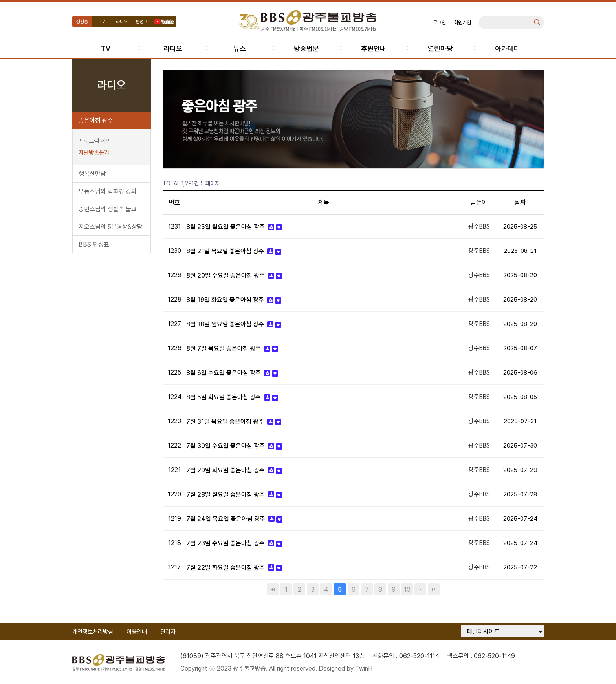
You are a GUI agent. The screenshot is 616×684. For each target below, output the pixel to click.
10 (407, 589)
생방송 (82, 22)
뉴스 (240, 48)
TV (102, 22)
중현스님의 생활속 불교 (108, 209)
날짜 (520, 202)
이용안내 (137, 631)
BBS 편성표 (94, 244)
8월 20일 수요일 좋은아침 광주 (226, 275)
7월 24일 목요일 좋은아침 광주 (226, 518)
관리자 (168, 631)
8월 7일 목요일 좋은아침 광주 (224, 348)
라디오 (122, 22)
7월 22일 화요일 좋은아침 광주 (226, 567)
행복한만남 (92, 174)
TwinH (365, 668)
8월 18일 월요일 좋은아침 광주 (226, 324)
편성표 (141, 22)
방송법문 (306, 48)
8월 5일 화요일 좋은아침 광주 (224, 397)
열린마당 (440, 48)
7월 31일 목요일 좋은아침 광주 (226, 421)
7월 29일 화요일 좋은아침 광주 (226, 470)
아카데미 (508, 48)
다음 (420, 589)
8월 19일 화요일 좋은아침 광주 (226, 300)
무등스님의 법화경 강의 (108, 191)
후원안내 (374, 48)
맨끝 (434, 589)
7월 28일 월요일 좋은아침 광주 (226, 494)
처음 (273, 589)
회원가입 (462, 23)
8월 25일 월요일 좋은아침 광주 (226, 227)
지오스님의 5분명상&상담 (111, 227)
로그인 (439, 23)
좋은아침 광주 (96, 120)
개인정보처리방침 (93, 631)
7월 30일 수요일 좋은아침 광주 (226, 445)
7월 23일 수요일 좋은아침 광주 (226, 543)
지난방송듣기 (94, 153)
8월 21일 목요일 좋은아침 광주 (226, 251)
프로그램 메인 (95, 141)
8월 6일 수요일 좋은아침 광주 (224, 373)
